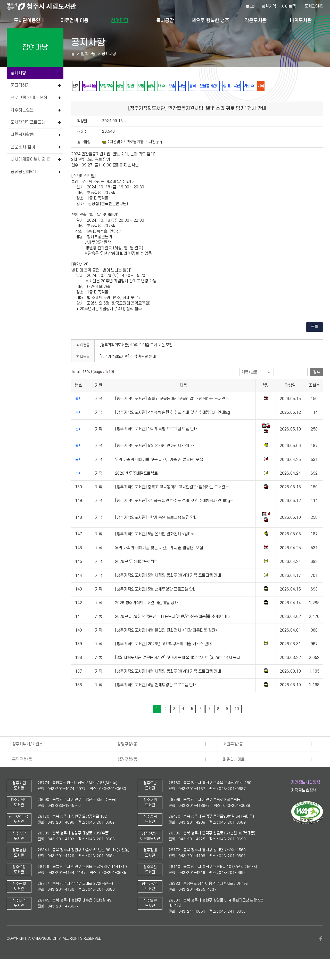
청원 (148, 86)
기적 (78, 100)
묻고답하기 (20, 85)
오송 (203, 86)
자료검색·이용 (75, 21)
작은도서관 (256, 21)
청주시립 (95, 86)
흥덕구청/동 (22, 774)
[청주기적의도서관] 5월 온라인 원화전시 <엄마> (154, 460)
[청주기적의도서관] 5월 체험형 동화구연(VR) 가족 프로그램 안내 (168, 590)
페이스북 (321, 953)
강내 (274, 86)
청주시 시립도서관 (45, 6)
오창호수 (116, 86)
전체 (78, 86)
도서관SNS (314, 6)
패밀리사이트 (234, 774)
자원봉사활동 (22, 135)
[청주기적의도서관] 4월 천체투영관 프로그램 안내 (156, 699)
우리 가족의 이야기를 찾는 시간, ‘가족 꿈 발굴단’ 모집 (159, 474)
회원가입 (269, 6)
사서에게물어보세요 (30, 160)
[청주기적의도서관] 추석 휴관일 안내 (128, 371)
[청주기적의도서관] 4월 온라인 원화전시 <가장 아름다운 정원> (166, 644)
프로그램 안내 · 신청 (29, 98)
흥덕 (231, 86)
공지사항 (18, 73)
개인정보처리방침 (306, 796)
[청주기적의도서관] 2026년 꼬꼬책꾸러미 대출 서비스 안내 (163, 658)
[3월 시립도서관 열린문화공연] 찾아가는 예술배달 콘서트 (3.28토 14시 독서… (179, 672)
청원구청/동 (127, 774)
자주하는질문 (22, 110)
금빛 (176, 86)
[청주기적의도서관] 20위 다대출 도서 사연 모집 (136, 359)
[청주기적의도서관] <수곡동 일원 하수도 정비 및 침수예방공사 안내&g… (174, 427)
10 (237, 723)
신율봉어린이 (252, 86)
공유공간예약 (24, 172)
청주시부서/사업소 (27, 758)
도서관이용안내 (29, 21)
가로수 (303, 86)
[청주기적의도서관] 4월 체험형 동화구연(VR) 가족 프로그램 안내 (168, 686)
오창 (162, 86)
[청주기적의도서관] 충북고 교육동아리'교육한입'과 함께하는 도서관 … (172, 413)
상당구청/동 (127, 758)
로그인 (251, 6)
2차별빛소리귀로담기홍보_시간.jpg (132, 156)
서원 (217, 86)
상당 (134, 86)
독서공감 (165, 21)
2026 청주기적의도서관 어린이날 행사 (146, 617)
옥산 (287, 86)
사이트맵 (288, 6)
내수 (189, 86)
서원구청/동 (233, 758)
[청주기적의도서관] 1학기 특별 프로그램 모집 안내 (156, 443)
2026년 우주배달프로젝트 (136, 488)
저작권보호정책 (304, 804)
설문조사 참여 (23, 147)
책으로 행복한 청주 (210, 21)
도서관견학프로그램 (28, 122)
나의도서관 (301, 21)
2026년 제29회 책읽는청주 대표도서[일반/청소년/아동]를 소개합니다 (172, 631)
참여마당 (120, 21)
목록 (315, 341)
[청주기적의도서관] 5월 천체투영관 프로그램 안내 (156, 603)
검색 (317, 386)
